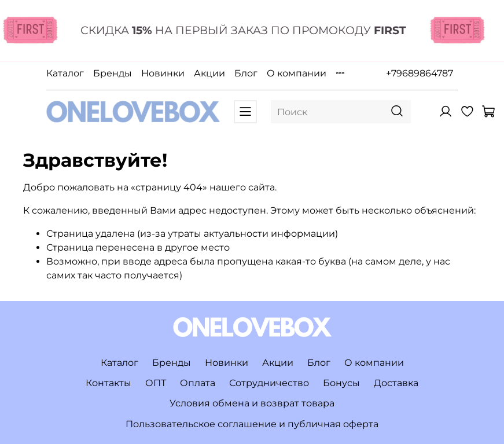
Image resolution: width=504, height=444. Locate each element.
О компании (297, 73)
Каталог (65, 73)
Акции (209, 73)
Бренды (113, 73)
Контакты (108, 383)
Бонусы (341, 383)
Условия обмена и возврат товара (252, 403)
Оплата (198, 383)
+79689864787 (420, 73)
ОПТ (156, 383)
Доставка (396, 383)
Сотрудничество (269, 383)
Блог (246, 73)
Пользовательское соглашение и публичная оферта (252, 424)
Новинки (163, 73)
